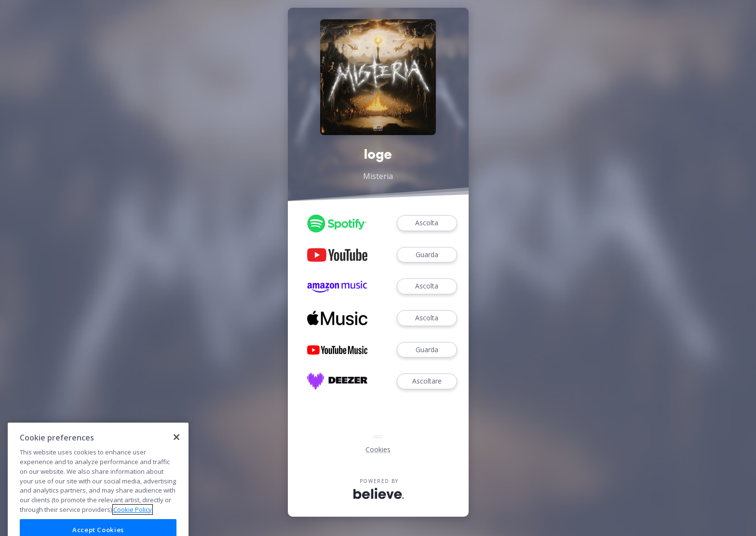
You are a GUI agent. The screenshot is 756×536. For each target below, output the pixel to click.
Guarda (427, 255)
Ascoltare (427, 381)
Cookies (378, 449)
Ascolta (427, 223)
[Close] (176, 460)
